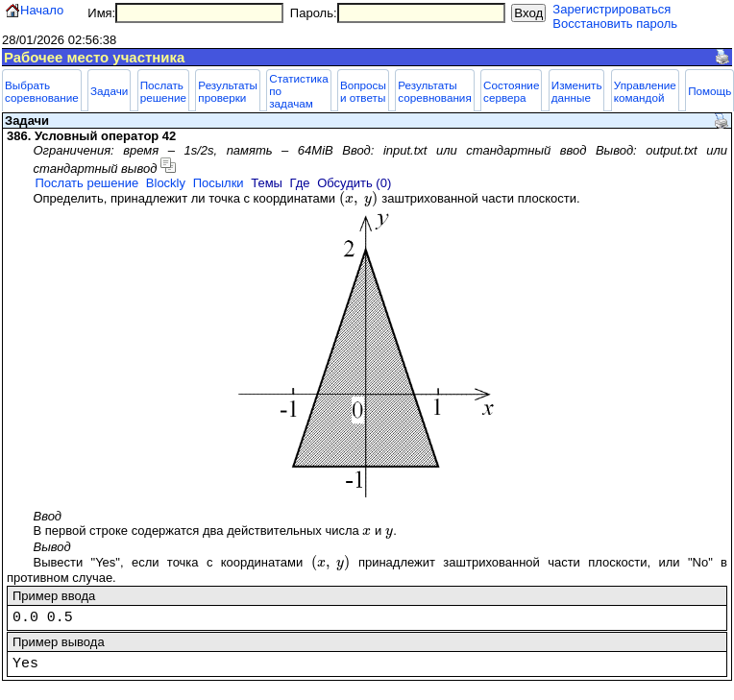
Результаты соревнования (435, 91)
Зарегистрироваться (612, 9)
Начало (42, 10)
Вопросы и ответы (363, 91)
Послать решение (163, 91)
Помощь (710, 91)
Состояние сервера (511, 91)
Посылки (219, 183)
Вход (528, 13)
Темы (267, 183)
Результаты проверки (228, 91)
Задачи (109, 91)
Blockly (166, 183)
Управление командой (645, 91)
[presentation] (359, 198)
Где (300, 183)
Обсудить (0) (354, 183)
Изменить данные (577, 91)
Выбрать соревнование (42, 91)
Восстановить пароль (615, 24)
